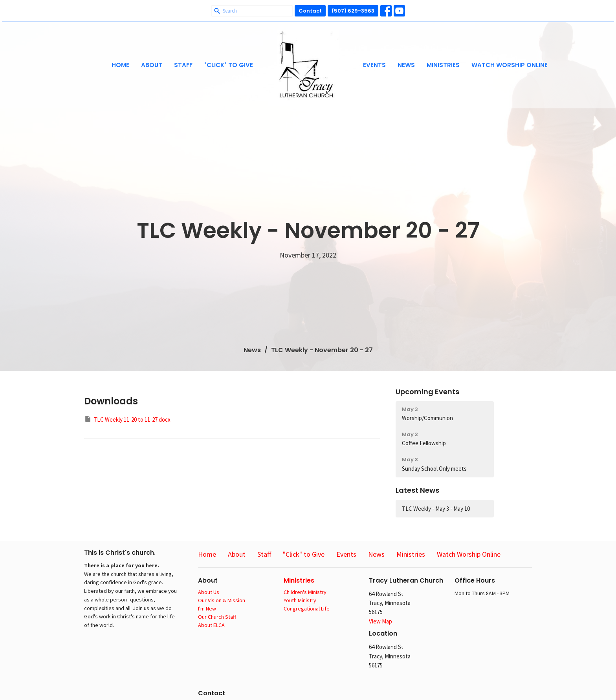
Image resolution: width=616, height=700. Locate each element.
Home (120, 65)
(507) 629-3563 (353, 11)
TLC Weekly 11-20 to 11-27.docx (127, 419)
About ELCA (211, 625)
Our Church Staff (217, 617)
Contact (310, 11)
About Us (209, 592)
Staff (183, 65)
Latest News (417, 490)
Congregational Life (307, 609)
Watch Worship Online (510, 65)
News (406, 65)
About (152, 65)
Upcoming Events (427, 392)
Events (374, 65)
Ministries (443, 65)
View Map (380, 621)
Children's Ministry (305, 592)
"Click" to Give (229, 65)
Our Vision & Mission (222, 600)
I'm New (207, 609)
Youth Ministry (300, 600)
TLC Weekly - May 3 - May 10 (436, 509)
